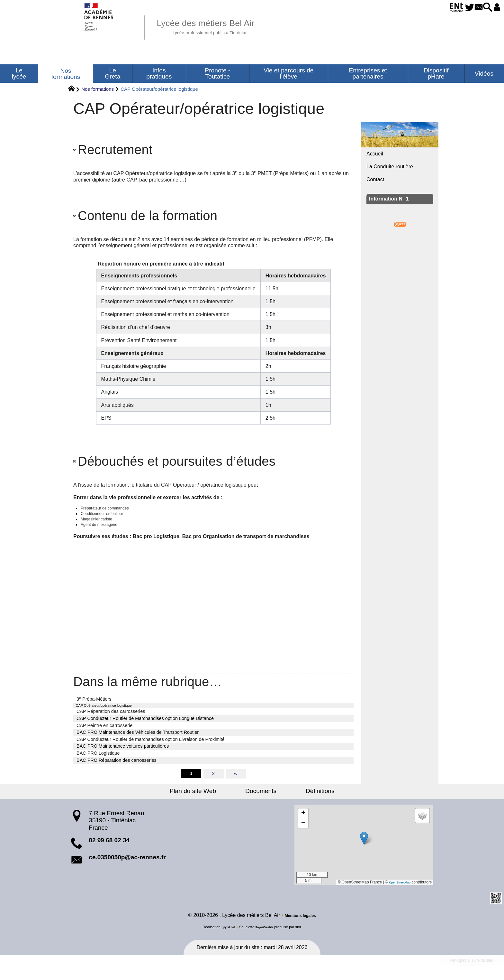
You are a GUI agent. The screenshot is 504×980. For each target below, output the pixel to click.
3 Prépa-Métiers (94, 705)
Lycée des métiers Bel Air (221, 26)
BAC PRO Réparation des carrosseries (117, 768)
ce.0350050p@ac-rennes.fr (127, 866)
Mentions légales (300, 925)
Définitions (305, 800)
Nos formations (98, 89)
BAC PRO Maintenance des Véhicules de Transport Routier (138, 740)
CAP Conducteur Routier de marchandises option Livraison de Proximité (150, 747)
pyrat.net (225, 937)
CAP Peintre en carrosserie (104, 733)
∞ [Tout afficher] (236, 782)
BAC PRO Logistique (98, 761)
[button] (480, 8)
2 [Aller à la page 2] (213, 782)
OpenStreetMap (396, 891)
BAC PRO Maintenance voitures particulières (123, 754)
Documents (261, 800)
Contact (375, 179)
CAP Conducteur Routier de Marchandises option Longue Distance (145, 726)
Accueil (375, 154)
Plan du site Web (208, 800)
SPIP (303, 937)
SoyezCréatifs (265, 937)
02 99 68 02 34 (109, 849)
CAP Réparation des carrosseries (111, 719)
